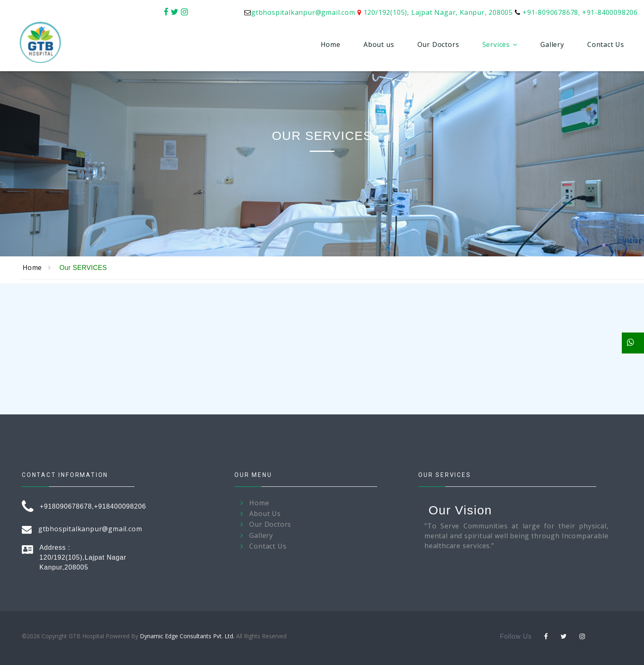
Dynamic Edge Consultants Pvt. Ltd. (187, 636)
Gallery (552, 45)
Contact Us (606, 45)
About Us (265, 514)
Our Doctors (438, 45)
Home (331, 45)
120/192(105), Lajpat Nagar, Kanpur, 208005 (438, 12)
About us (379, 45)
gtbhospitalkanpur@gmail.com (303, 12)
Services (496, 45)
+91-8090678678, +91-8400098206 (580, 12)
